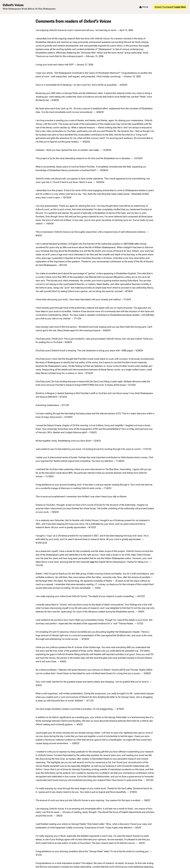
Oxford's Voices (13, 5)
